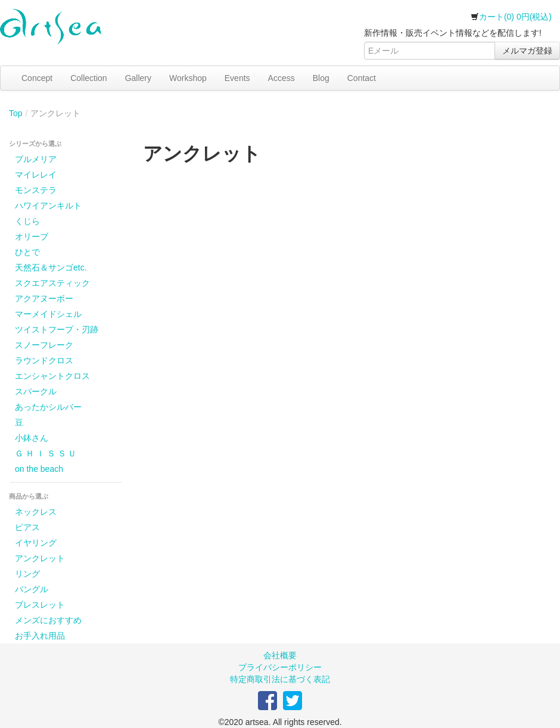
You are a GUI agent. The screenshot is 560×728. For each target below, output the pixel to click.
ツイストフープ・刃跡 (57, 329)
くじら (27, 221)
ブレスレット (40, 605)
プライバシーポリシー (280, 667)
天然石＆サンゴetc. (51, 267)
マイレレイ (36, 175)
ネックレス (36, 512)
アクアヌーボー (44, 298)
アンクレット (40, 558)
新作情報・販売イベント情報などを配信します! (453, 33)
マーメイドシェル (48, 314)
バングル (32, 589)
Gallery (138, 78)
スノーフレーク (44, 345)
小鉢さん (32, 438)
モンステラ (36, 190)
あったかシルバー (48, 407)
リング (27, 574)
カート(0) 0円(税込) (511, 17)
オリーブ (32, 237)
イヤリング (36, 543)
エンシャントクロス (52, 376)
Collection (88, 78)
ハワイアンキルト (48, 206)
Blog (321, 78)
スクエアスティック (52, 283)
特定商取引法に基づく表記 (280, 679)
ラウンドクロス (44, 360)
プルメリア (36, 159)
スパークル (36, 391)
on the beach (39, 469)
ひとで (27, 252)
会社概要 (280, 655)
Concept (37, 78)
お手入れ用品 (40, 636)
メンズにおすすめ (48, 620)
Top (16, 113)
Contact (362, 78)
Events (237, 78)
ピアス (27, 527)
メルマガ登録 (527, 51)
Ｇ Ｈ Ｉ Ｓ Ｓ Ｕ (46, 453)
